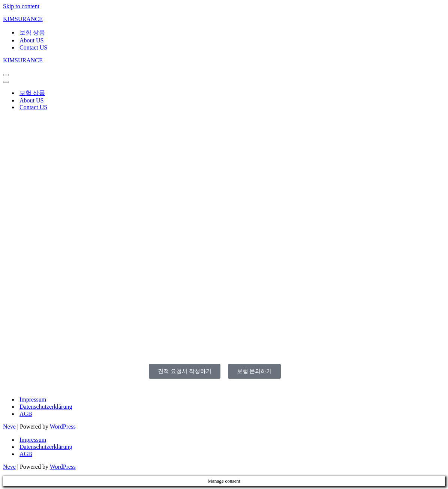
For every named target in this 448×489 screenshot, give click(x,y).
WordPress (63, 427)
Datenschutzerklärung (46, 407)
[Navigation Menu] (6, 75)
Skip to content (21, 6)
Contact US (33, 47)
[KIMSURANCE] (224, 19)
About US (31, 40)
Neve (9, 427)
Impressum (33, 399)
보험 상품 (32, 32)
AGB (26, 414)
